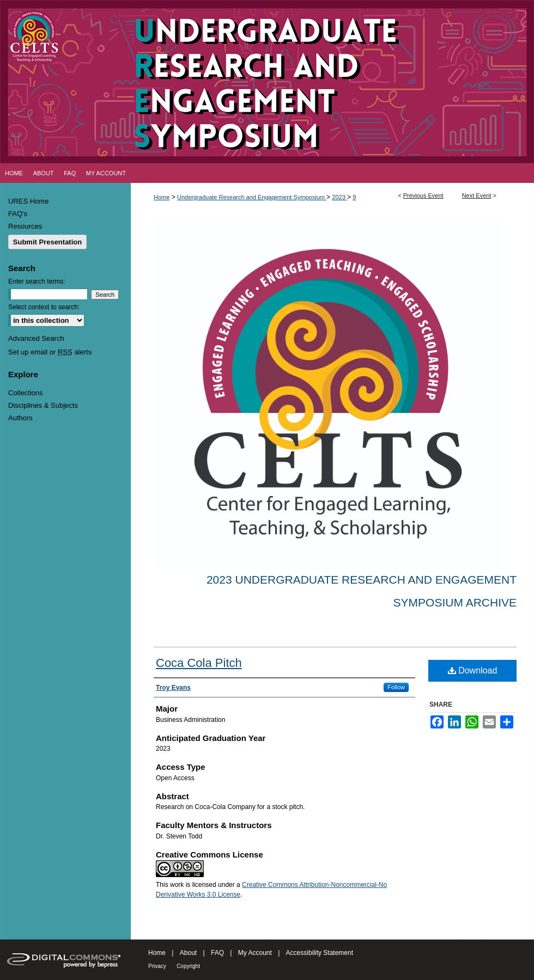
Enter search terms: (37, 281)
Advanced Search (36, 338)
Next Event (477, 195)
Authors (20, 418)
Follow (396, 687)
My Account (255, 953)
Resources (25, 226)
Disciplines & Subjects (43, 405)
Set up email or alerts (50, 352)
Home (162, 197)
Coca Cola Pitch (199, 663)
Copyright (188, 966)
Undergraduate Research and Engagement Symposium (252, 197)
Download (473, 670)
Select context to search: (44, 307)
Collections (26, 393)
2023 (339, 197)
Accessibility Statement (320, 953)
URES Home (28, 201)
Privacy (157, 966)
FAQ (217, 953)
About (188, 953)
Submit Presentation (47, 242)
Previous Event (423, 195)
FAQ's (18, 214)
